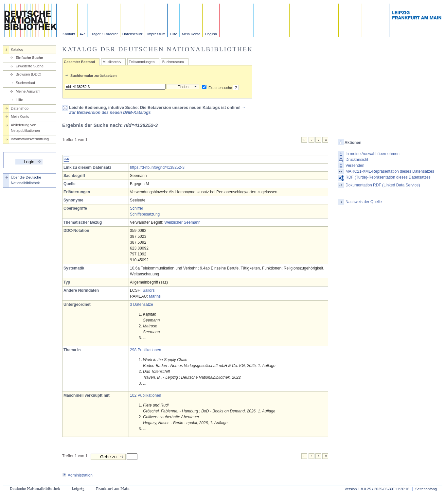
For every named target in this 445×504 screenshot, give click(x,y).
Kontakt (69, 34)
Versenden (355, 165)
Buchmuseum (173, 62)
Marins (155, 296)
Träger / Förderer (104, 34)
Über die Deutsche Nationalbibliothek (26, 180)
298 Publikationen (145, 350)
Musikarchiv (112, 62)
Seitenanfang (426, 489)
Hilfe (173, 34)
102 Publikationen (145, 395)
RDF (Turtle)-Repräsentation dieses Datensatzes (388, 177)
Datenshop (20, 108)
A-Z (82, 34)
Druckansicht (357, 160)
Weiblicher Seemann (182, 222)
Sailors (149, 290)
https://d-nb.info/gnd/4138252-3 (157, 167)
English (211, 34)
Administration (77, 475)
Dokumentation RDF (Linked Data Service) (383, 185)
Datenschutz (133, 34)
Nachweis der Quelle (364, 202)
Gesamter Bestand (79, 62)
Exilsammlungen (142, 62)
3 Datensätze (142, 304)
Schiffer (136, 208)
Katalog (17, 49)
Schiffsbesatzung (145, 214)
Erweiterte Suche (30, 66)
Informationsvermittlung (30, 139)
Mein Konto (191, 34)
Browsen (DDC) (28, 74)
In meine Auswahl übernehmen (373, 154)
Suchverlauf (25, 83)
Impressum (156, 34)
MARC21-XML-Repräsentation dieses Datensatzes (390, 171)
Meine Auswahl (28, 91)
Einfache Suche (29, 58)
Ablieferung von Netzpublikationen (25, 128)
